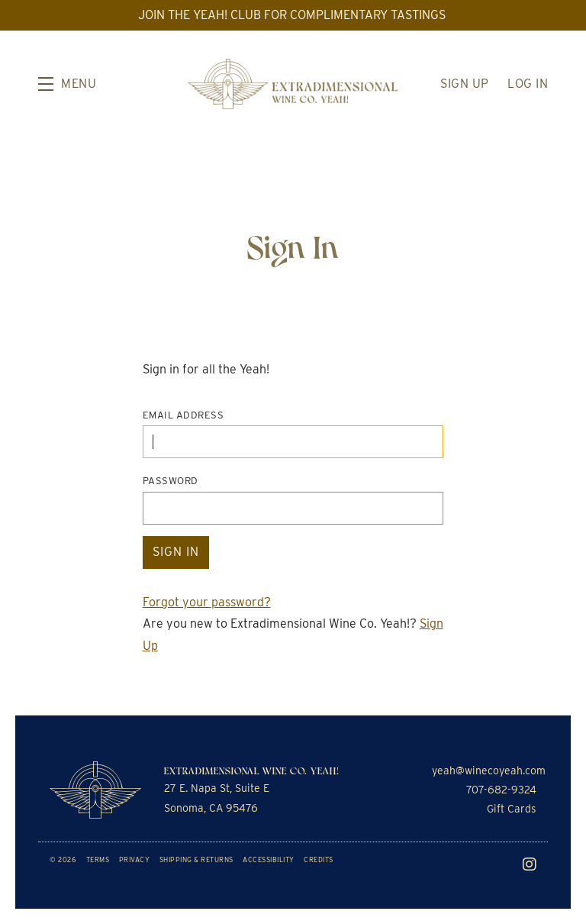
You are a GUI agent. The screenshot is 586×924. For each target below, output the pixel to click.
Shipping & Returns (196, 859)
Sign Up (465, 84)
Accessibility (269, 859)
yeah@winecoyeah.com (489, 771)
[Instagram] (530, 864)
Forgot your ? (207, 602)
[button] (67, 84)
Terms (98, 859)
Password (171, 481)
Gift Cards (512, 809)
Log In (528, 84)
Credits (319, 859)
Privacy (135, 859)
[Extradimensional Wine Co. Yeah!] (95, 790)
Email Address (184, 415)
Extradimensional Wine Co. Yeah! (293, 84)
